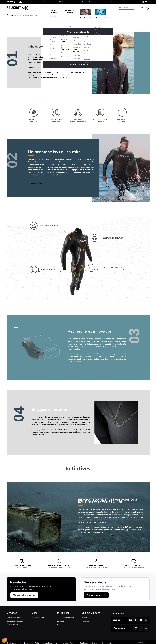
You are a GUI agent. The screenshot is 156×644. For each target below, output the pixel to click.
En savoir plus (36, 184)
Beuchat (13, 15)
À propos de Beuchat (15, 618)
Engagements (12, 624)
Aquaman (85, 621)
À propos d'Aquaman (15, 621)
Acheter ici (92, 2)
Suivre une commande (65, 618)
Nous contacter (38, 618)
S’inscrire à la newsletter (24, 595)
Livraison (60, 621)
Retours (60, 624)
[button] (5, 640)
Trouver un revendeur (96, 595)
